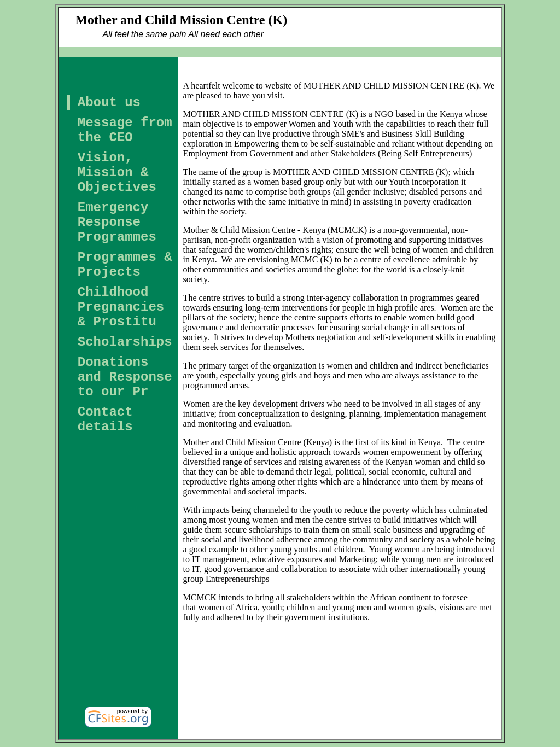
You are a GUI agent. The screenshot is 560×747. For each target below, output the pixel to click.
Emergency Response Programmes (117, 222)
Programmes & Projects (125, 265)
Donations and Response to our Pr (125, 377)
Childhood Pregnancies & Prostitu (121, 307)
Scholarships (125, 342)
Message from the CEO (125, 130)
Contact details (105, 419)
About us (109, 103)
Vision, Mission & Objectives (117, 173)
